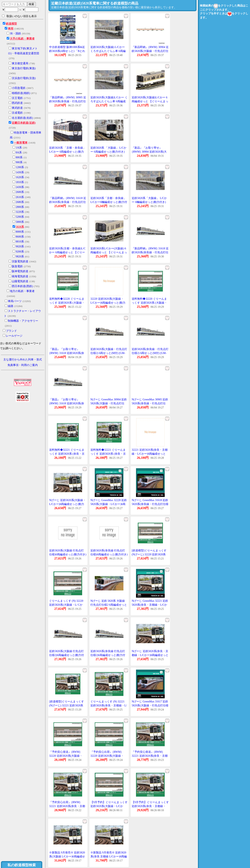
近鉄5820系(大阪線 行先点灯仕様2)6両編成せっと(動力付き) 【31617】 (67, 655)
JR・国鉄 (15, 34)
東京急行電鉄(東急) (24, 68)
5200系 (20, 217)
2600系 (20, 192)
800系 (19, 157)
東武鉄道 (17, 108)
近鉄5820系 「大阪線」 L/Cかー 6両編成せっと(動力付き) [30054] (108, 152)
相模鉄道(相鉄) (21, 93)
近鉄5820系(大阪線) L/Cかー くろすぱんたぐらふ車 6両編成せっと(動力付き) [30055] (108, 51)
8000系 (20, 232)
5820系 (20, 227)
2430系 (20, 187)
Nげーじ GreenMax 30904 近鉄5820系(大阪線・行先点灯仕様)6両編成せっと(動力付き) (109, 403)
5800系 (20, 222)
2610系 (20, 197)
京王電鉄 (17, 98)
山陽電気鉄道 (20, 281)
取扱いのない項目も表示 (19, 16)
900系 (19, 162)
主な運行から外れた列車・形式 (23, 360)
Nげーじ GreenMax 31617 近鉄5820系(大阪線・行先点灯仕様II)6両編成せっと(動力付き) (150, 705)
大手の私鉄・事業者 (22, 39)
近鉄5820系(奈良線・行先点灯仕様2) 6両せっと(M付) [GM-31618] (150, 353)
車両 (11, 29)
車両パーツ (15, 301)
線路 (11, 306)
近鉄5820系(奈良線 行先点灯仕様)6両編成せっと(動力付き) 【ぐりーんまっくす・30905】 (109, 554)
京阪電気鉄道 (20, 261)
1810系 (20, 182)
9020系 (20, 246)
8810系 (20, 242)
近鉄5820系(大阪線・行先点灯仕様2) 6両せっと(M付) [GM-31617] (109, 353)
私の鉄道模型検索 (22, 865)
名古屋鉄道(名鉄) (22, 118)
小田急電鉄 (19, 88)
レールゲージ (14, 336)
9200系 (20, 252)
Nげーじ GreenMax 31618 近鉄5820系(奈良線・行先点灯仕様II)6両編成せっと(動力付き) (150, 504)
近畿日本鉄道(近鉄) (24, 123)
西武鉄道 (17, 103)
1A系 (19, 148)
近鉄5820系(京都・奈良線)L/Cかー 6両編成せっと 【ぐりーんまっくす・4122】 (67, 252)
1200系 (20, 167)
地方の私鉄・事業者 (22, 291)
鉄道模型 (11, 24)
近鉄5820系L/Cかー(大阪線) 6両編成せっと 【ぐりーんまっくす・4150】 (109, 252)
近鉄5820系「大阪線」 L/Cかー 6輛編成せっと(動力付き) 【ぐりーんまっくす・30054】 (150, 202)
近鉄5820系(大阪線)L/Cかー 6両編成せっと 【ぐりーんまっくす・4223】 (150, 101)
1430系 (20, 172)
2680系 (20, 202)
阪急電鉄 (17, 266)
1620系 (20, 177)
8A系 (19, 152)
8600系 (20, 237)
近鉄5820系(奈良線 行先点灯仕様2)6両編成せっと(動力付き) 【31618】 (108, 655)
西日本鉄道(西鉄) (22, 286)
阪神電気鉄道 (20, 271)
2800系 (20, 207)
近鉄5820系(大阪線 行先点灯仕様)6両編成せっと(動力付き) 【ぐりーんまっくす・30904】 (68, 554)
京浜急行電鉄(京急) (24, 78)
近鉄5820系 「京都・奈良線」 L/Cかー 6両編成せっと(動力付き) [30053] (67, 152)
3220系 (20, 212)
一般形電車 (21, 143)
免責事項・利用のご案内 (23, 365)
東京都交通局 (20, 63)
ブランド (11, 331)
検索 (31, 4)
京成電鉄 (17, 113)
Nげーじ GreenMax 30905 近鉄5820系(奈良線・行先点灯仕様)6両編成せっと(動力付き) (150, 403)
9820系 (20, 257)
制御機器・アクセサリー (23, 321)
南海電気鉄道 (20, 276)
